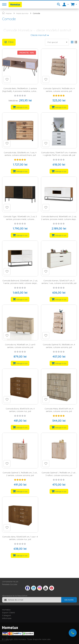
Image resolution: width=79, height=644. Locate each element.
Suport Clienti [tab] (8, 613)
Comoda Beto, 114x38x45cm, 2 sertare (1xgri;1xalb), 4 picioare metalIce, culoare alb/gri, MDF (20, 91)
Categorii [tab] (7, 615)
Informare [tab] (7, 618)
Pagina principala (3, 13)
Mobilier (9, 13)
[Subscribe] (69, 600)
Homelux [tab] (6, 610)
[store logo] (15, 5)
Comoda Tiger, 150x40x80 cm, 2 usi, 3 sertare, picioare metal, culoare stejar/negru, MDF (20, 219)
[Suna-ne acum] (73, 633)
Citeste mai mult (38, 35)
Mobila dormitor (22, 13)
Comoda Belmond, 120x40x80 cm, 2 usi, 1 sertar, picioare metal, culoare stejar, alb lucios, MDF (20, 283)
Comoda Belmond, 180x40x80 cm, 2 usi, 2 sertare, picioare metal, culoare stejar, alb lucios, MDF (59, 219)
